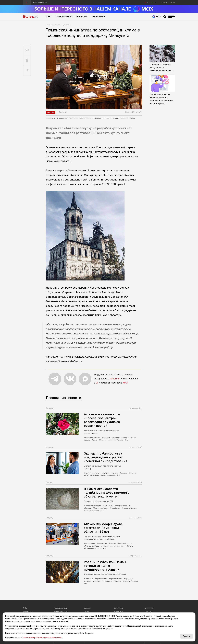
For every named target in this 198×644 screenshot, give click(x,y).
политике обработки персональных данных (42, 638)
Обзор (87, 612)
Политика (118, 612)
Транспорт (149, 608)
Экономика (98, 16)
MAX (125, 383)
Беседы (87, 608)
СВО (48, 16)
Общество (82, 16)
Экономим (119, 608)
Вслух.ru (31, 17)
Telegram (114, 379)
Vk (97, 383)
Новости (57, 25)
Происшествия (64, 16)
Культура (66, 25)
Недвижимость (60, 612)
